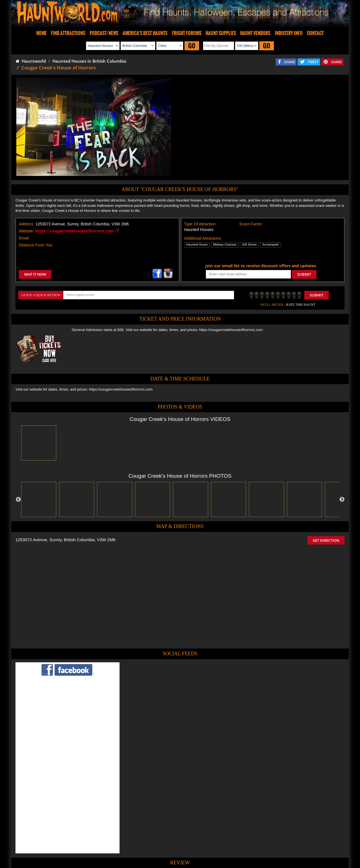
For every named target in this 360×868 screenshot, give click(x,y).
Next (342, 500)
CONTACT (315, 33)
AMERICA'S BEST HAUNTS (145, 33)
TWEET (313, 62)
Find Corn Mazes (206, 847)
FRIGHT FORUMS (187, 33)
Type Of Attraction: (200, 224)
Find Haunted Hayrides (132, 847)
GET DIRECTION (326, 540)
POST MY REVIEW (149, 809)
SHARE (290, 62)
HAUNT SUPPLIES (221, 33)
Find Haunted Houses (93, 847)
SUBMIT (304, 274)
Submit (317, 295)
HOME (41, 33)
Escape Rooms (273, 847)
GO (192, 46)
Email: (24, 238)
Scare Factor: (251, 224)
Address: (27, 224)
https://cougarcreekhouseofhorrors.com (77, 231)
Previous (18, 500)
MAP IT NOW (35, 274)
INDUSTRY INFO (289, 33)
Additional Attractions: (203, 238)
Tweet (166, 834)
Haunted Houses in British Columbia (89, 61)
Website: (26, 231)
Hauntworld (31, 61)
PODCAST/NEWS (104, 33)
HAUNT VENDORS (255, 33)
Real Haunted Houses (241, 847)
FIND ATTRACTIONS (68, 33)
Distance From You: (36, 245)
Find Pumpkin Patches (172, 847)
